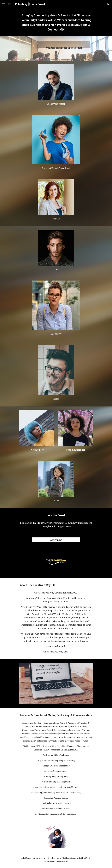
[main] (56, 22)
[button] (4, 4)
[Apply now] (56, 540)
